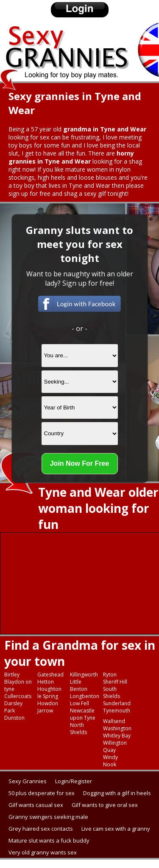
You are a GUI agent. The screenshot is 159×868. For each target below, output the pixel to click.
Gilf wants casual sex (36, 805)
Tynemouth (117, 711)
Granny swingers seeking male (48, 817)
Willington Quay (115, 746)
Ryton (110, 675)
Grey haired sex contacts (41, 829)
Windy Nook (110, 761)
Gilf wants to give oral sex (105, 805)
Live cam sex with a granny (116, 829)
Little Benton (79, 685)
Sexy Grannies (28, 781)
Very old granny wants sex (43, 852)
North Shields (78, 729)
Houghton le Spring (49, 693)
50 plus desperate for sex (42, 793)
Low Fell (79, 703)
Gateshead (50, 675)
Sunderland (117, 703)
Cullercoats (18, 696)
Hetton (46, 682)
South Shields (112, 693)
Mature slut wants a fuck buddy (49, 840)
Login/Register (74, 781)
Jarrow (45, 711)
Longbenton (85, 696)
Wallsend (114, 721)
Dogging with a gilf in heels (117, 793)
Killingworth (84, 675)
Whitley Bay (117, 736)
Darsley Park (13, 707)
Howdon (48, 703)
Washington (117, 728)
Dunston (14, 718)
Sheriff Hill (115, 682)
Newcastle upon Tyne (83, 714)
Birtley (12, 675)
